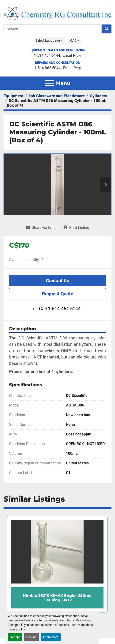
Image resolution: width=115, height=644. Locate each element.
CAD (73, 40)
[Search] (53, 29)
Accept (15, 637)
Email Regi (72, 68)
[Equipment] (13, 96)
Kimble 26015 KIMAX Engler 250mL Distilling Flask (57, 598)
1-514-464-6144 (47, 55)
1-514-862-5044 (48, 68)
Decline (31, 637)
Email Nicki (72, 55)
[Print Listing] (76, 228)
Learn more (51, 637)
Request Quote (58, 294)
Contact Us (57, 281)
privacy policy (17, 629)
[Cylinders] (99, 96)
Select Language (48, 40)
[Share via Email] (42, 228)
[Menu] (50, 83)
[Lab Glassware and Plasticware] (57, 96)
